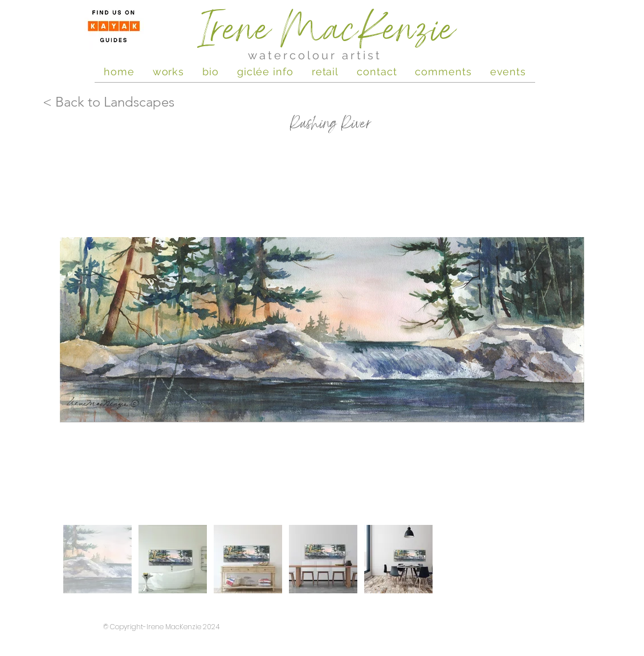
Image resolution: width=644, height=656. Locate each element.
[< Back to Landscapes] (113, 102)
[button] (508, 71)
